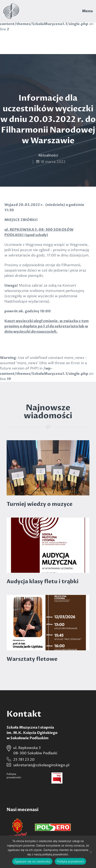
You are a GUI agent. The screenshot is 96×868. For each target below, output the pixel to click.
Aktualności (48, 155)
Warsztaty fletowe (32, 659)
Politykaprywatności (14, 776)
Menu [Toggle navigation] (87, 11)
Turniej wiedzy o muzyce (40, 504)
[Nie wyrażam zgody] (90, 852)
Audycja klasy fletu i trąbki (43, 582)
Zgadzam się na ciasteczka (32, 861)
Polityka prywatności (71, 861)
